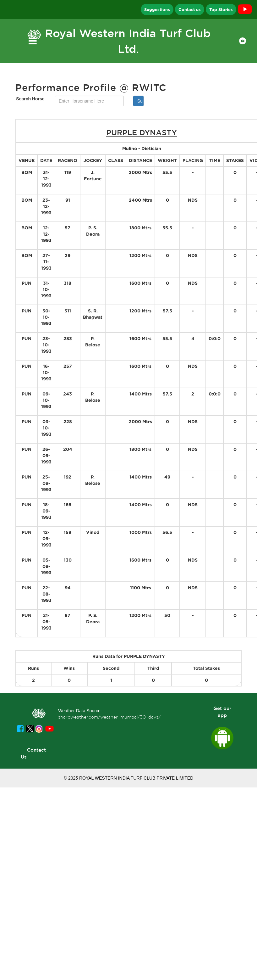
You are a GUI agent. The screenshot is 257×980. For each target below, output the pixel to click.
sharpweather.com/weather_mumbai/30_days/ (109, 717)
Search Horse (30, 99)
